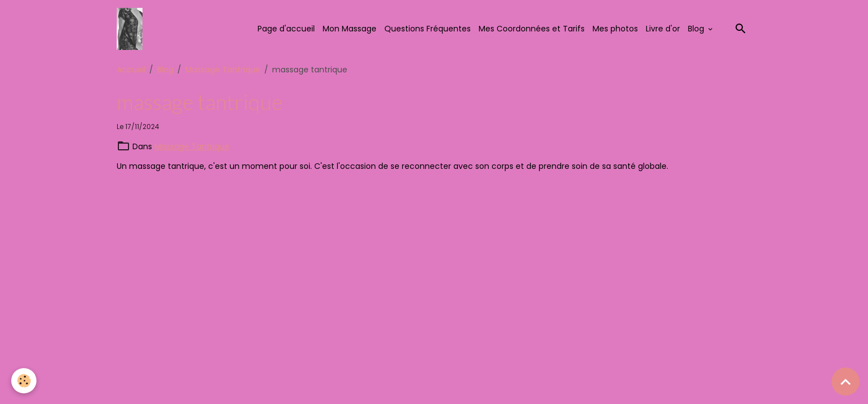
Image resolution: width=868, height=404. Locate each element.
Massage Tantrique (223, 70)
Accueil (131, 70)
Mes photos (615, 29)
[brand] (131, 29)
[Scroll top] (846, 382)
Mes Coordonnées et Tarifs (532, 29)
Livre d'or (663, 29)
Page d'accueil (286, 29)
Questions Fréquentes (428, 29)
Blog (697, 29)
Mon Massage (350, 29)
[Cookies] (24, 381)
